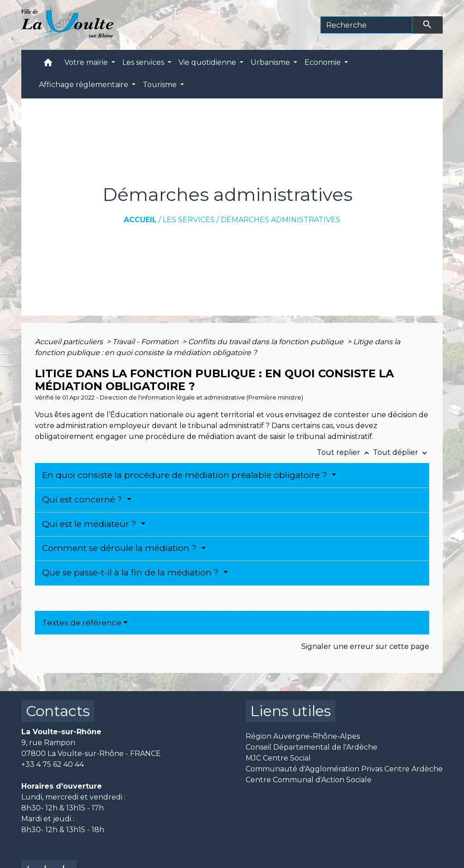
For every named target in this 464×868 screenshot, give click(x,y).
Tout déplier (401, 452)
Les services (189, 220)
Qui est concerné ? (83, 500)
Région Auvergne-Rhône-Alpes (303, 736)
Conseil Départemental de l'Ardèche (312, 747)
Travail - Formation (146, 342)
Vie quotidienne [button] (208, 62)
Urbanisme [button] (271, 62)
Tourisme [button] (161, 85)
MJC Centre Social (278, 758)
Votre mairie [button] (87, 62)
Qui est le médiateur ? (90, 524)
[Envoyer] (428, 25)
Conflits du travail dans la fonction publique (267, 342)
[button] (48, 65)
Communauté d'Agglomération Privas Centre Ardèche (344, 769)
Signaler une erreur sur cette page (365, 646)
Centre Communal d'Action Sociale (309, 780)
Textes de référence (82, 623)
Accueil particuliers (70, 342)
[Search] (366, 25)
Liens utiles (290, 711)
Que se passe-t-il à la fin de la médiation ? (132, 573)
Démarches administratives (280, 220)
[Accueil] (67, 25)
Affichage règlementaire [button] (85, 85)
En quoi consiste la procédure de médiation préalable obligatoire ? (186, 475)
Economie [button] (324, 62)
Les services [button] (144, 62)
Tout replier (345, 452)
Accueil (140, 220)
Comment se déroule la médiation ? (121, 548)
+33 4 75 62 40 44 (53, 764)
